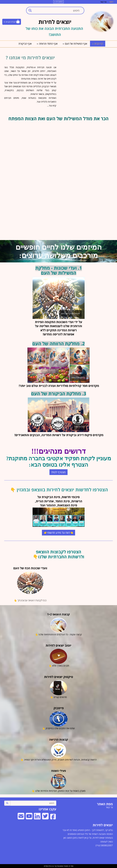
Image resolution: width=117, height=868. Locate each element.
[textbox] (58, 457)
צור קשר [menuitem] (103, 2)
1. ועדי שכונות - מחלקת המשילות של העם (59, 270)
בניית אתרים (48, 866)
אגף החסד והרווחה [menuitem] (47, 44)
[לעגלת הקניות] (12, 22)
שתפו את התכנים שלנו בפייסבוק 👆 (58, 728)
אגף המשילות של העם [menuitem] (75, 44)
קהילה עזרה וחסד (78, 377)
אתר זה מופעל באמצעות (59, 866)
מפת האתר (105, 804)
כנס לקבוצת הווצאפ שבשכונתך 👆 (30, 600)
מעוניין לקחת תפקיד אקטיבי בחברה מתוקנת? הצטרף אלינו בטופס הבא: (58, 462)
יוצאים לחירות (103, 825)
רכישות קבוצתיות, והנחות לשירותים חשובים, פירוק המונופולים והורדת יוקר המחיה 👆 (59, 760)
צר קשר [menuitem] (109, 807)
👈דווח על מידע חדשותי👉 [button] (58, 533)
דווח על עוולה (79, 427)
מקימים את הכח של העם (70, 313)
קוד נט (54, 866)
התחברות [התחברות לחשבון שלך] (58, 2)
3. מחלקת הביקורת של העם (59, 394)
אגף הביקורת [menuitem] (25, 44)
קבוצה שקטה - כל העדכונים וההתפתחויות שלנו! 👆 (58, 634)
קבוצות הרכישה (59, 739)
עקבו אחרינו (47, 809)
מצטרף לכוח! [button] (58, 472)
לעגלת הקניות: (11, 22)
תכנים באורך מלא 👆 (59, 666)
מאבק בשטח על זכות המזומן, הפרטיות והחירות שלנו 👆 (59, 791)
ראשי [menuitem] (111, 2)
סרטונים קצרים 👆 (58, 697)
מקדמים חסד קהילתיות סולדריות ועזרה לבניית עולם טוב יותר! (59, 386)
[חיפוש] (33, 803)
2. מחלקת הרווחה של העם (58, 344)
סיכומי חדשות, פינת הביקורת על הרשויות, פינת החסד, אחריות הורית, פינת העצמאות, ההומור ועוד (59, 501)
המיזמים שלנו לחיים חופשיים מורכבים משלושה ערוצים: (59, 251)
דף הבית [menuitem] (98, 44)
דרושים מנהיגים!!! (58, 451)
